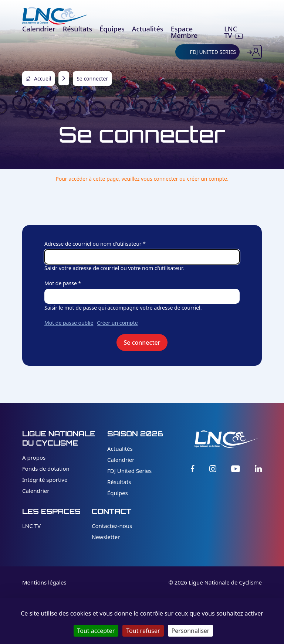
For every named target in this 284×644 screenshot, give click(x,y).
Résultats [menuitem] (77, 29)
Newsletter (106, 537)
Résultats (119, 482)
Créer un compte (117, 323)
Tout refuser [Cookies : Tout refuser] (143, 631)
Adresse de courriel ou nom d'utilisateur (93, 244)
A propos (34, 457)
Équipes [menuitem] (112, 29)
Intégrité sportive (45, 480)
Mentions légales (44, 582)
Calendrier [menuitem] (39, 29)
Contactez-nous (112, 526)
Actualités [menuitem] (148, 29)
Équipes (118, 493)
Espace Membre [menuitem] (184, 32)
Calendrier (36, 491)
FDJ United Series (129, 471)
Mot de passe (61, 283)
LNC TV (31, 526)
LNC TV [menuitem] (231, 32)
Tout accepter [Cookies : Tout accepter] (96, 631)
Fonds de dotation (46, 468)
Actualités (120, 449)
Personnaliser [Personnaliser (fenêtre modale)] (191, 631)
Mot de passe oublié (69, 323)
